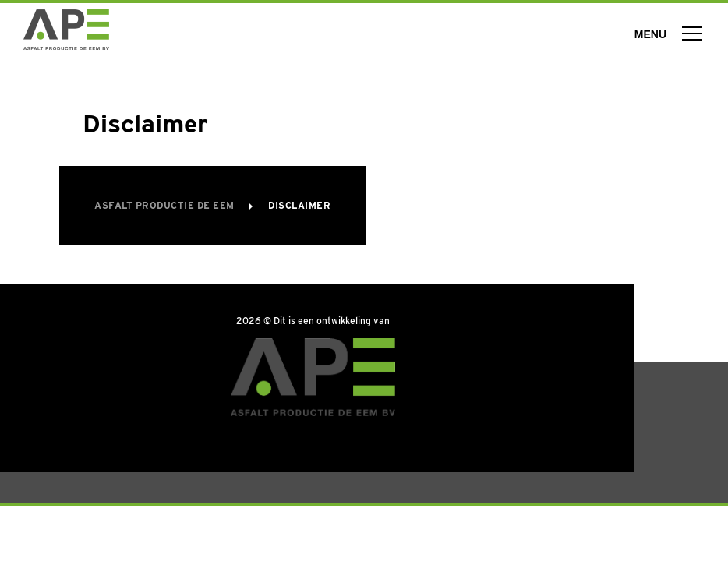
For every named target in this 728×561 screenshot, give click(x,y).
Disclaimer (299, 205)
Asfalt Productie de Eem (166, 205)
